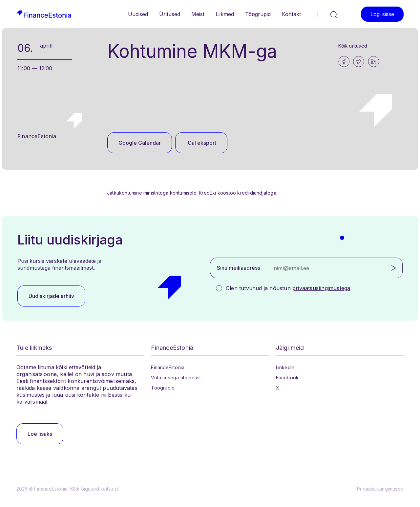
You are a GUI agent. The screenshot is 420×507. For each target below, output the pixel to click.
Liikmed (225, 14)
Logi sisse (382, 14)
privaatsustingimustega (321, 288)
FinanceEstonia (168, 367)
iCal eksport (201, 143)
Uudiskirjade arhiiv (51, 296)
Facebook (287, 378)
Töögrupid (258, 14)
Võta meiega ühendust (176, 378)
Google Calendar (140, 143)
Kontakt (291, 14)
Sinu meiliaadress (239, 268)
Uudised (138, 14)
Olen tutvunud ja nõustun (288, 288)
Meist (198, 14)
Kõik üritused (353, 46)
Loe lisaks (40, 434)
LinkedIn (285, 367)
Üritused (170, 14)
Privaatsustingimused (380, 489)
